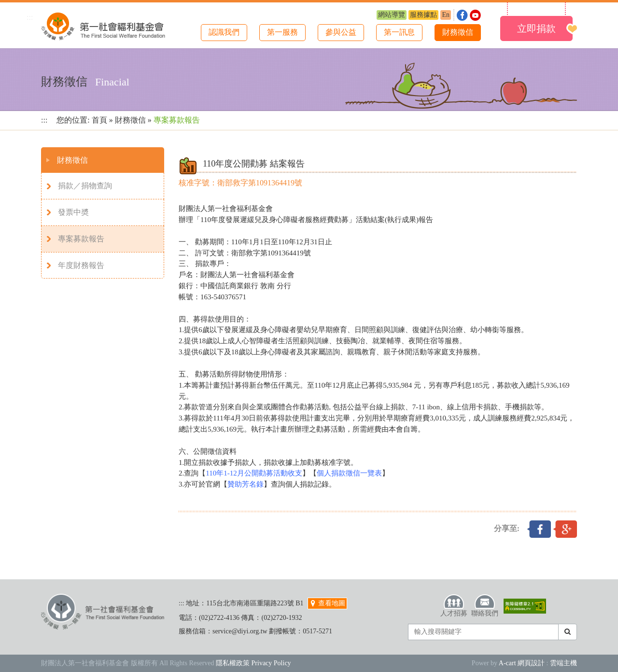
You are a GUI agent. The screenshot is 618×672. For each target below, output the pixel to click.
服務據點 (423, 15)
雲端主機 (563, 663)
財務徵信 (458, 32)
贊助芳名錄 (246, 484)
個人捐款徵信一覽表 (349, 473)
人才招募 (454, 605)
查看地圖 (327, 603)
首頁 (99, 120)
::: (30, 17)
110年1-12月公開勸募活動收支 (254, 473)
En (446, 15)
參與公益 (341, 32)
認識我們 (224, 32)
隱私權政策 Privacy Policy (253, 663)
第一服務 (282, 32)
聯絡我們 (485, 605)
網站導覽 (392, 15)
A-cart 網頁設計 (522, 663)
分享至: (507, 528)
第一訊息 (399, 32)
